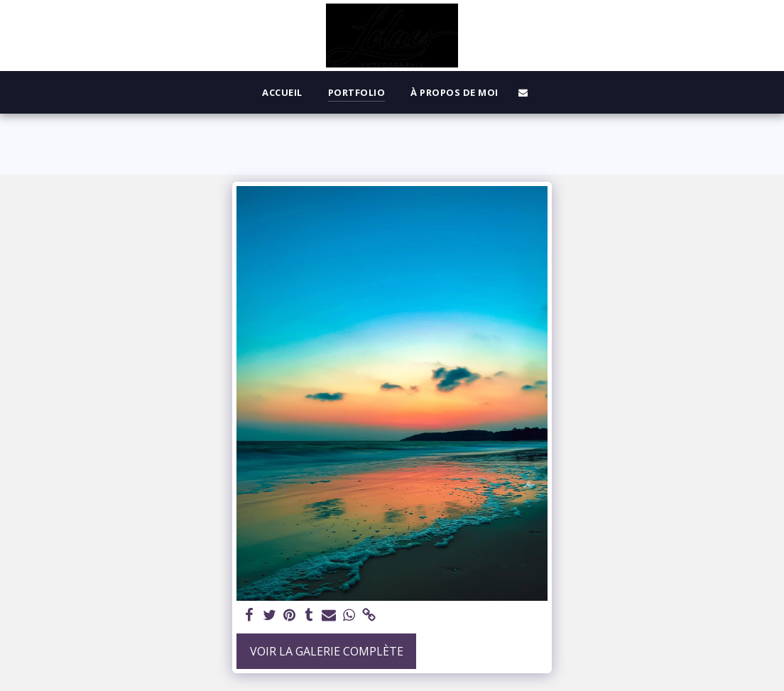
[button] (523, 92)
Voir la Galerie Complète (327, 651)
